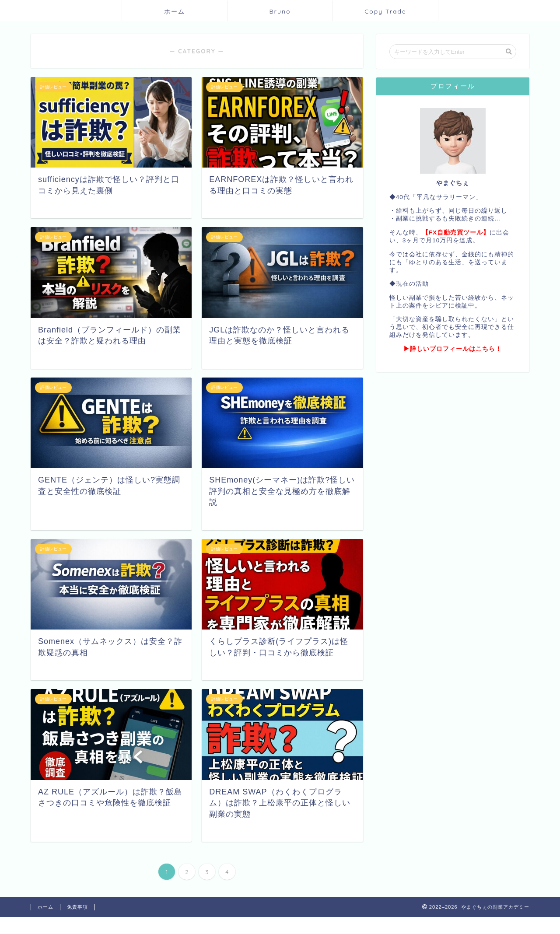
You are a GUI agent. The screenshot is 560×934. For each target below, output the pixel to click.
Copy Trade (385, 11)
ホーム (175, 11)
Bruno (280, 11)
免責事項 (77, 907)
